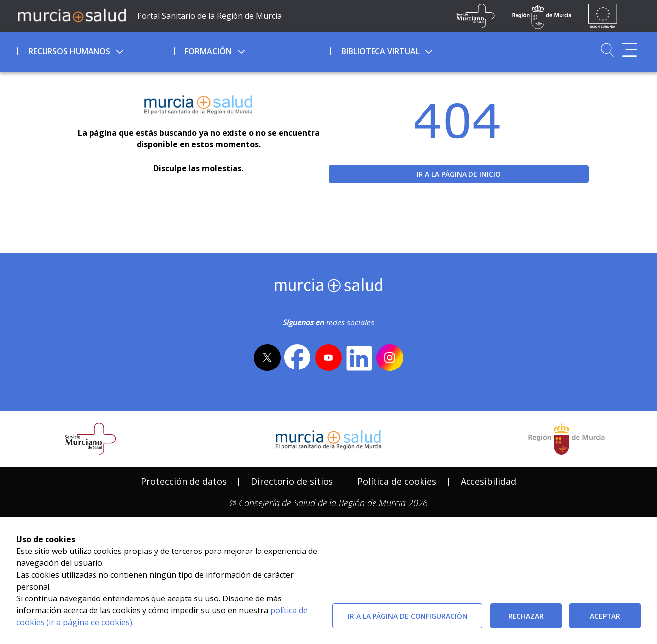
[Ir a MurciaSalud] (72, 15)
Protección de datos (184, 481)
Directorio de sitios (292, 481)
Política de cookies (397, 481)
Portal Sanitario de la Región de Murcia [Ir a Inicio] (209, 16)
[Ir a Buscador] (607, 50)
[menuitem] (94, 50)
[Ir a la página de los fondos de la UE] (603, 16)
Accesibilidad (488, 481)
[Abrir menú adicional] (630, 50)
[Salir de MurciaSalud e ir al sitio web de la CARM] (566, 439)
